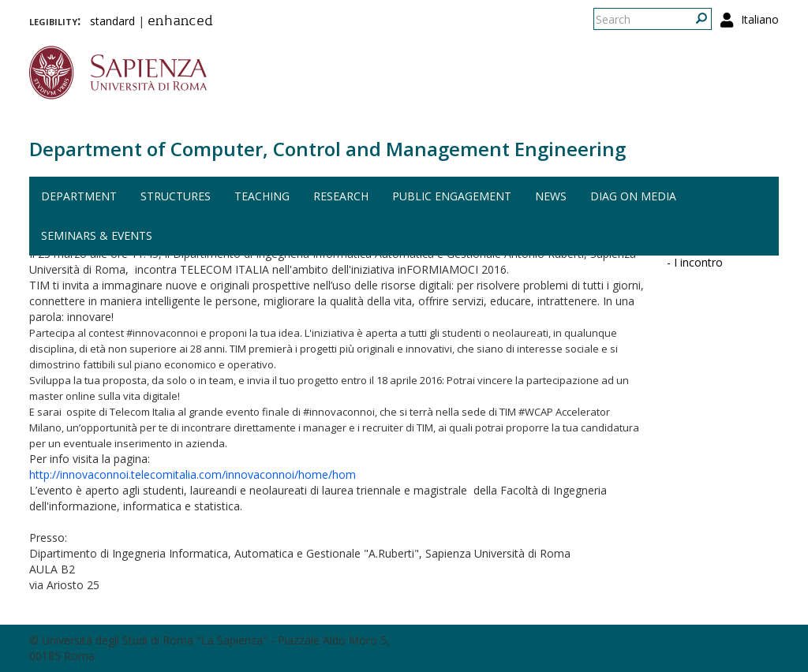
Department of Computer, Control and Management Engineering (327, 149)
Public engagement (452, 196)
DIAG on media (633, 196)
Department (79, 196)
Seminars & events (97, 235)
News (551, 196)
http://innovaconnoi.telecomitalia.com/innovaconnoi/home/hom (193, 474)
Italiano (760, 19)
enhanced (180, 22)
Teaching (262, 196)
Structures (176, 196)
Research (341, 196)
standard (112, 21)
